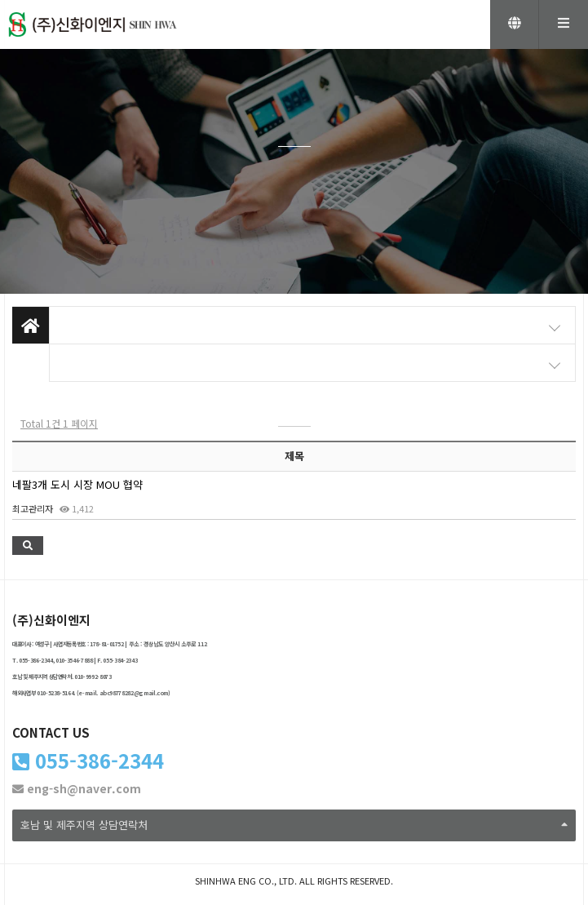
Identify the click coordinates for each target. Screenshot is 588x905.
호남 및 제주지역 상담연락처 (294, 825)
